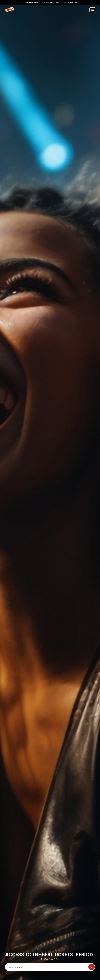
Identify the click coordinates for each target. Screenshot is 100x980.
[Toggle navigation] (92, 10)
